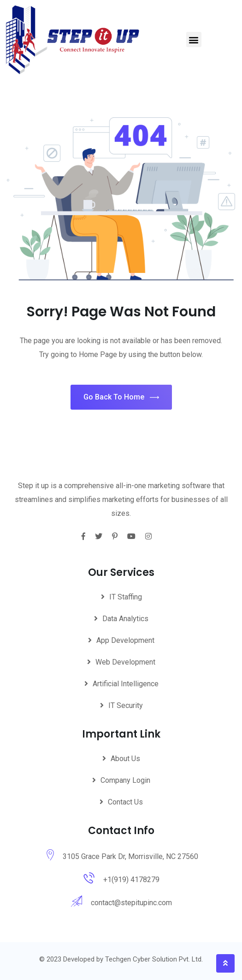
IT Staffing (126, 597)
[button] (194, 39)
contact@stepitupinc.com (131, 903)
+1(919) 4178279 (131, 880)
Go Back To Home (121, 397)
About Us (125, 759)
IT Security (126, 705)
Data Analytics (125, 619)
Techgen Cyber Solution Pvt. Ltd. (154, 959)
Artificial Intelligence (126, 684)
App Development (125, 640)
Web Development (125, 662)
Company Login (125, 780)
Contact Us (125, 802)
